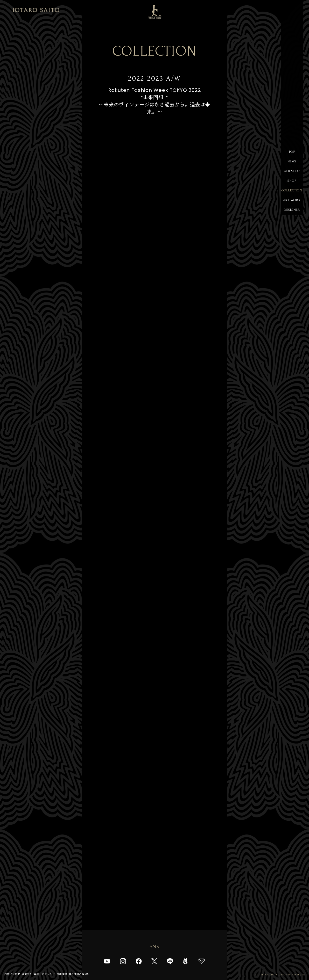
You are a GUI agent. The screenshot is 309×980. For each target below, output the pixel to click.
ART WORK (292, 200)
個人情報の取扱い (79, 974)
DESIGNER (292, 210)
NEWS (292, 161)
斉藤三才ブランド (44, 974)
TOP (292, 152)
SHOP (292, 181)
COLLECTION (292, 190)
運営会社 (27, 974)
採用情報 (62, 974)
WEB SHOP (292, 171)
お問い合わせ (12, 974)
